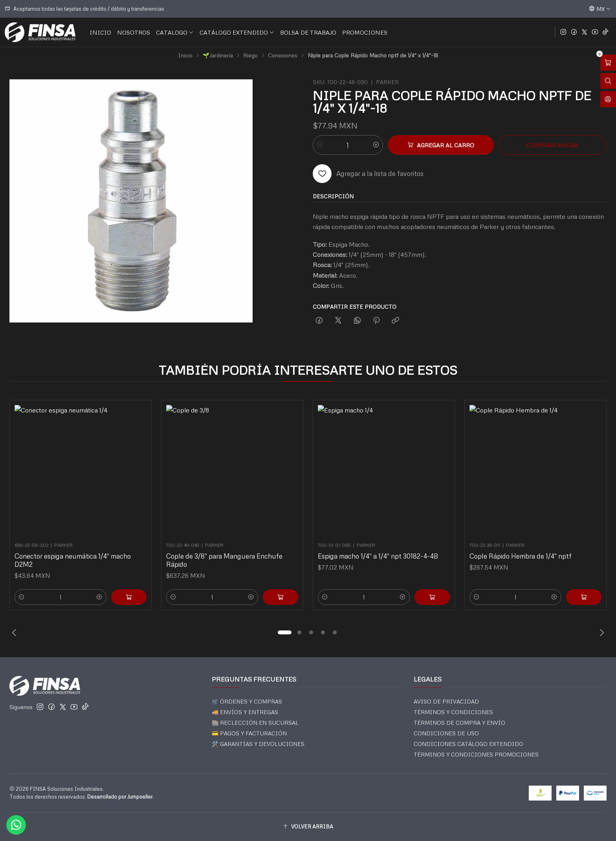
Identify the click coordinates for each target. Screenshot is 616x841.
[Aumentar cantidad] (376, 145)
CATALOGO (175, 32)
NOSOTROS (134, 32)
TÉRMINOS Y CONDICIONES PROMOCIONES (476, 754)
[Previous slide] (15, 632)
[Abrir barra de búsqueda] (608, 81)
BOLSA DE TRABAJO (308, 32)
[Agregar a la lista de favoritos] (368, 174)
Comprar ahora (552, 145)
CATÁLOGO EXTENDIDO (237, 32)
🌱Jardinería (218, 55)
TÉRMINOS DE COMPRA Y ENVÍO (459, 723)
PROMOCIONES (365, 32)
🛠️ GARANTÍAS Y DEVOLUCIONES (258, 744)
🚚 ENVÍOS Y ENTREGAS (245, 712)
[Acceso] (608, 99)
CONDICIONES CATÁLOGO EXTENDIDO (468, 744)
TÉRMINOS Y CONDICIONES (453, 712)
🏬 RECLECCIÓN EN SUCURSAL (255, 723)
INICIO (100, 32)
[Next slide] (601, 632)
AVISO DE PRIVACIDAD (446, 701)
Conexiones (283, 55)
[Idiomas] (600, 9)
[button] (284, 632)
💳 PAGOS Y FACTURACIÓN (249, 733)
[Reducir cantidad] (320, 145)
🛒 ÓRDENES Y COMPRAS (247, 701)
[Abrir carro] (608, 63)
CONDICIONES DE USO (446, 733)
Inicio (185, 55)
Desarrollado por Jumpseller (120, 797)
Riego (250, 55)
